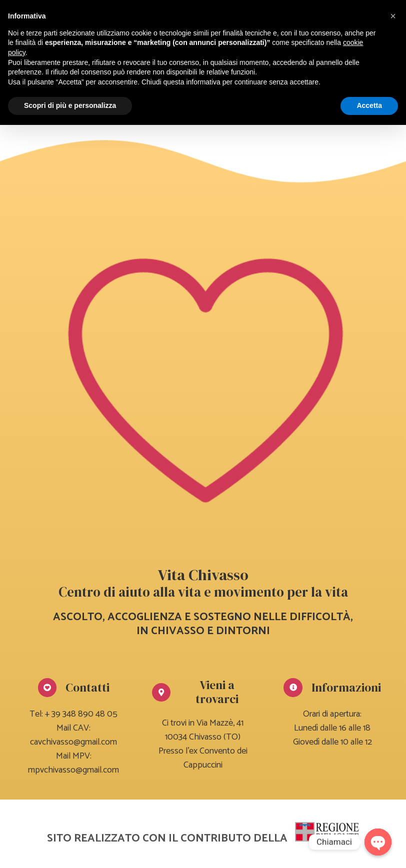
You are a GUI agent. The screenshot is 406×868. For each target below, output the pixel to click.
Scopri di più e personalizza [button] (70, 105)
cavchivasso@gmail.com (73, 742)
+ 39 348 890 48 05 (81, 714)
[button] (393, 16)
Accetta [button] (369, 105)
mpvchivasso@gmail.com (73, 770)
